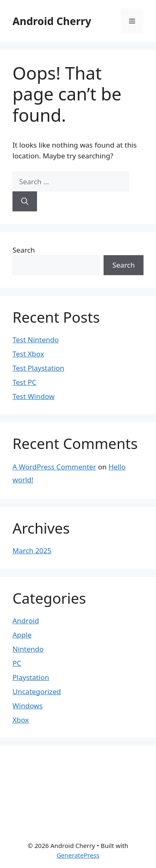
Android (26, 621)
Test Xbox (28, 354)
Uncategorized (37, 691)
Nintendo (28, 649)
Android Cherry (52, 21)
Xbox (21, 720)
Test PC (25, 382)
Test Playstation (38, 368)
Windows (28, 706)
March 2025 (32, 551)
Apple (22, 635)
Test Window (33, 396)
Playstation (31, 677)
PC (17, 663)
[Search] (25, 201)
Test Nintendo (36, 340)
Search (24, 250)
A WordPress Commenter (54, 467)
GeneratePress (78, 855)
